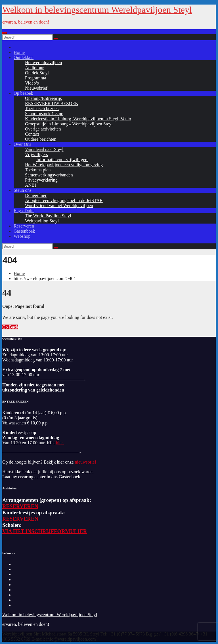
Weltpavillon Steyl (42, 221)
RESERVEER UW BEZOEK (52, 103)
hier (60, 443)
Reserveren (24, 226)
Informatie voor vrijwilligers (62, 160)
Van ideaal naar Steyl (44, 149)
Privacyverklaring (41, 180)
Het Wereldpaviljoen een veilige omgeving (64, 165)
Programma (36, 78)
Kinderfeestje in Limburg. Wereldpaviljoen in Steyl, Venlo (78, 119)
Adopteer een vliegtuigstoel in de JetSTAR (64, 200)
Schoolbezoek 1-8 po (44, 114)
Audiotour (34, 68)
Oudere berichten (41, 139)
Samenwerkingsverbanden (49, 175)
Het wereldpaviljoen (43, 63)
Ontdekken (24, 57)
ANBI (31, 185)
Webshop (22, 236)
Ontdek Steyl (37, 73)
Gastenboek (24, 231)
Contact (32, 134)
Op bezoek (23, 93)
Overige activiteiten (43, 129)
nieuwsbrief (85, 462)
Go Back (10, 327)
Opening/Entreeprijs (43, 98)
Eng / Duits (24, 211)
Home (19, 52)
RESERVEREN (20, 506)
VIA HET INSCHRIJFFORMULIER (45, 531)
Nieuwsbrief (36, 88)
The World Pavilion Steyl (48, 216)
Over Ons (22, 144)
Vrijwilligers (36, 154)
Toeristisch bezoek (42, 109)
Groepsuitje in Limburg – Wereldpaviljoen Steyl (69, 124)
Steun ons (23, 190)
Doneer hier (36, 195)
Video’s (32, 83)
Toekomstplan (38, 170)
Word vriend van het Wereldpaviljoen (59, 206)
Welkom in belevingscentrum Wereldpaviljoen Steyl (97, 10)
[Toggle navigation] (5, 33)
